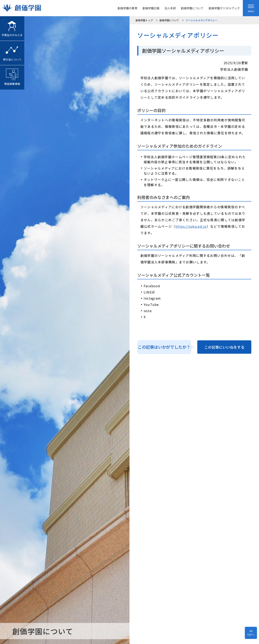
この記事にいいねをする (224, 347)
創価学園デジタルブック (224, 8)
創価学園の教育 (127, 8)
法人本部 (170, 8)
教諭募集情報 (12, 75)
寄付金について (12, 51)
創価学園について (192, 8)
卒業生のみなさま (12, 27)
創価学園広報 (151, 8)
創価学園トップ (144, 20)
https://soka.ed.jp (191, 226)
